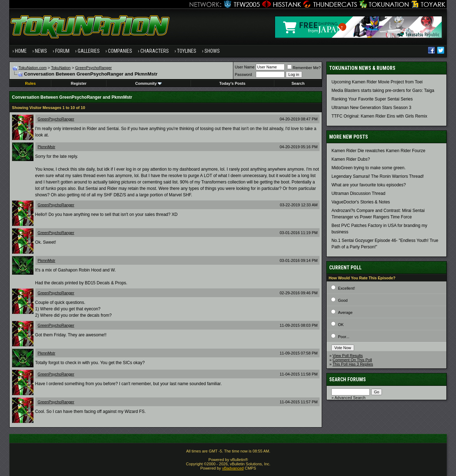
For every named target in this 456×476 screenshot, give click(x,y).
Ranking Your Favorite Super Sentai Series (372, 99)
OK (341, 325)
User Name (245, 67)
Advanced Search (350, 398)
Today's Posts (232, 83)
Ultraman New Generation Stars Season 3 (371, 108)
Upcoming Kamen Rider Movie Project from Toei (377, 82)
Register (79, 83)
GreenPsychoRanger (94, 68)
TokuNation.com (33, 68)
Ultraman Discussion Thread (358, 193)
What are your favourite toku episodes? (369, 185)
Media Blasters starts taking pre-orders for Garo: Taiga (383, 90)
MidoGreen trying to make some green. (368, 168)
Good (343, 300)
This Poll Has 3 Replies (353, 364)
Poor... (344, 337)
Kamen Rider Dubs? (351, 159)
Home (21, 51)
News (41, 51)
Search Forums (348, 379)
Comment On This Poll (352, 360)
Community (148, 83)
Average (345, 312)
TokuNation (61, 68)
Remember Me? (304, 68)
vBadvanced (233, 468)
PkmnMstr (47, 147)
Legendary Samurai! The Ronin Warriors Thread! (377, 176)
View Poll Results (348, 356)
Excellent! (347, 288)
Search (298, 83)
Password (243, 74)
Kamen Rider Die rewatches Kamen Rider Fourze (378, 151)
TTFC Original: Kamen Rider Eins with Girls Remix (379, 116)
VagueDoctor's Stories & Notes (361, 202)
